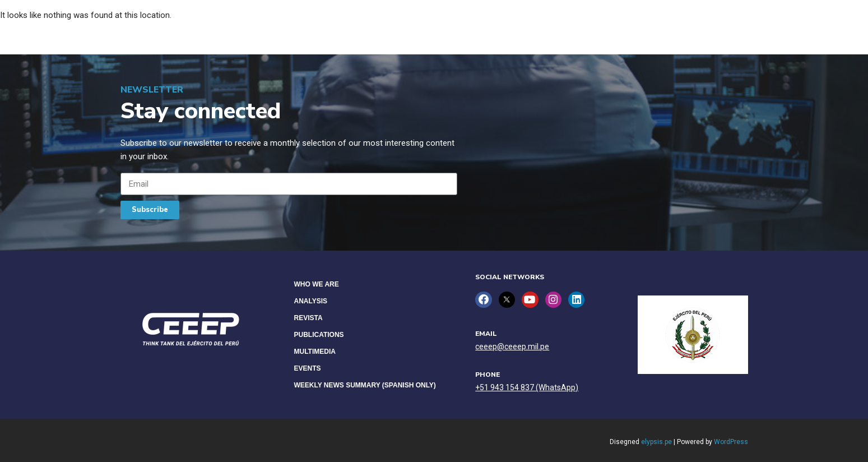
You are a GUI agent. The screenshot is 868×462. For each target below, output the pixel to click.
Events (308, 368)
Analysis (311, 301)
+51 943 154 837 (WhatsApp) (527, 387)
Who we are (317, 284)
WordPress (731, 442)
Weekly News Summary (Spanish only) (365, 385)
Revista (308, 318)
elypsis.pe (656, 442)
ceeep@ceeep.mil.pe (512, 346)
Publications (319, 335)
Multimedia (315, 352)
